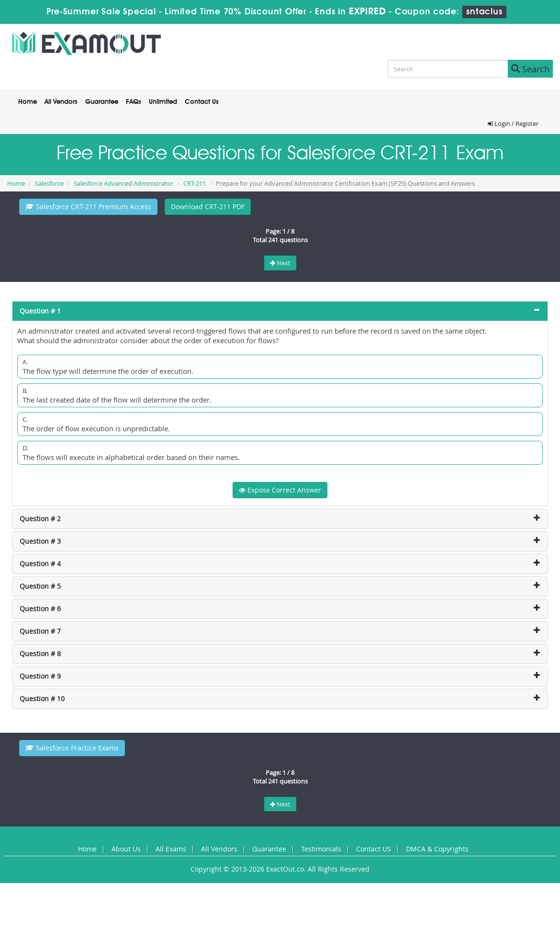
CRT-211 (195, 183)
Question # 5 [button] (40, 586)
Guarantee (102, 102)
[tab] (280, 311)
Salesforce (49, 183)
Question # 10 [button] (42, 699)
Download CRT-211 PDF (208, 207)
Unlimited (163, 102)
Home (28, 102)
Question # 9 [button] (40, 676)
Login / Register (513, 123)
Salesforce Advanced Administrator (123, 183)
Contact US (374, 849)
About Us (126, 849)
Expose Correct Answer (280, 490)
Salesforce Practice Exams (72, 748)
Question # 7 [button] (40, 631)
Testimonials (321, 849)
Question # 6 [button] (40, 609)
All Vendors (61, 102)
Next (280, 263)
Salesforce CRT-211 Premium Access (88, 207)
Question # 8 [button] (40, 654)
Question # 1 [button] (40, 311)
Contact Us (202, 102)
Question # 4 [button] (40, 564)
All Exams (171, 849)
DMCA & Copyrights (437, 849)
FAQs (134, 102)
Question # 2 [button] (40, 519)
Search (530, 69)
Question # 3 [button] (40, 541)
